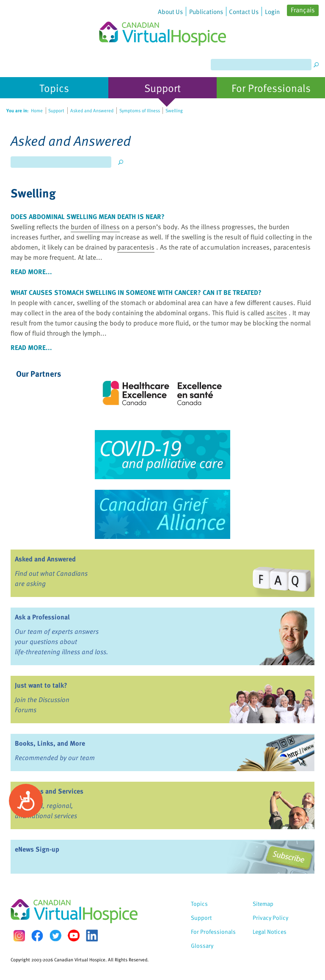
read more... (31, 272)
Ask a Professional (42, 617)
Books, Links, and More (50, 743)
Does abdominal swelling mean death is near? (88, 217)
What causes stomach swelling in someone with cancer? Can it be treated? (136, 292)
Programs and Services (49, 791)
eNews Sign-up (37, 849)
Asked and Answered (45, 559)
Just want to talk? (41, 685)
